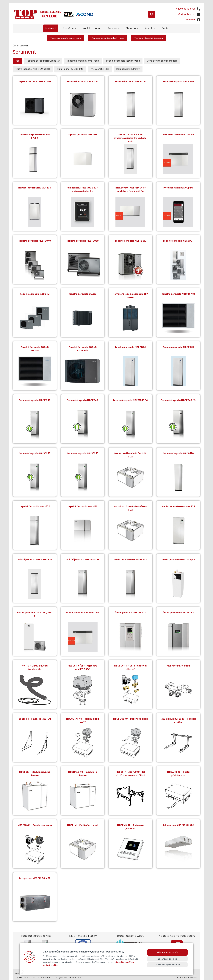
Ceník (165, 28)
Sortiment (51, 28)
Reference (114, 28)
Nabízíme (68, 28)
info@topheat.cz (186, 14)
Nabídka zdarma (92, 28)
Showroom (132, 28)
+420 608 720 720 (186, 9)
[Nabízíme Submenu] (76, 28)
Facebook (190, 20)
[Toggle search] (152, 14)
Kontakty (150, 28)
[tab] (17, 61)
